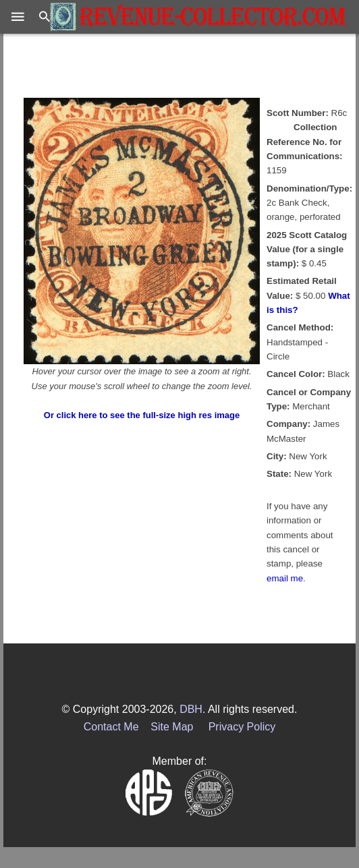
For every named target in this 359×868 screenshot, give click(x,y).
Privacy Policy (242, 727)
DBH (191, 709)
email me (285, 578)
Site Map (172, 727)
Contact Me (111, 727)
